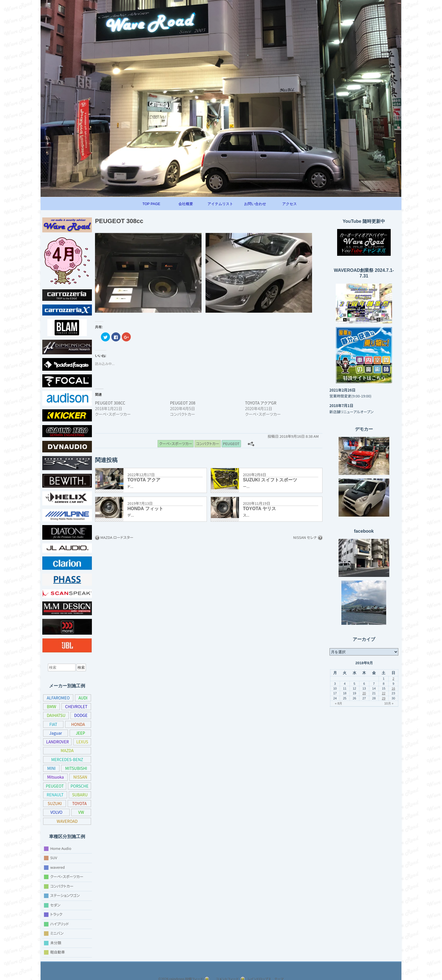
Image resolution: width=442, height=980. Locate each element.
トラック (58, 914)
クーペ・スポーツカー (68, 876)
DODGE (81, 715)
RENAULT (80, 795)
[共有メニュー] (254, 444)
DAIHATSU (56, 715)
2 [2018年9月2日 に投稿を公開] (393, 679)
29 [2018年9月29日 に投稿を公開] (384, 698)
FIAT (53, 724)
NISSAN (80, 777)
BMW (51, 706)
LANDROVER (58, 742)
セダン (56, 905)
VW (51, 821)
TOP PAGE (151, 204)
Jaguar (55, 733)
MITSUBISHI (76, 768)
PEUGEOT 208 (183, 403)
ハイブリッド (61, 924)
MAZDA (67, 750)
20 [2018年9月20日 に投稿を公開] (364, 693)
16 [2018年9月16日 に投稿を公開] (393, 688)
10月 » (389, 703)
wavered (57, 867)
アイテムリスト (220, 204)
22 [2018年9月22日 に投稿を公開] (384, 693)
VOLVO (80, 812)
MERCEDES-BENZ (67, 759)
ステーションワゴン (67, 895)
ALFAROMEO (58, 698)
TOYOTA (55, 812)
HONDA (78, 724)
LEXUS (82, 742)
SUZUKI (80, 803)
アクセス (289, 204)
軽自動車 (58, 952)
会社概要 (186, 204)
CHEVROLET (76, 706)
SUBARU (55, 803)
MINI (51, 768)
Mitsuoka (55, 777)
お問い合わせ (255, 204)
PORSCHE (55, 795)
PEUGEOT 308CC (111, 403)
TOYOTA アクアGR (262, 403)
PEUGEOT (67, 786)
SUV (54, 858)
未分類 (56, 942)
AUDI (83, 698)
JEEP (80, 733)
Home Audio (60, 848)
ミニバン (58, 933)
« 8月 (339, 703)
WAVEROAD (76, 821)
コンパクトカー (63, 886)
